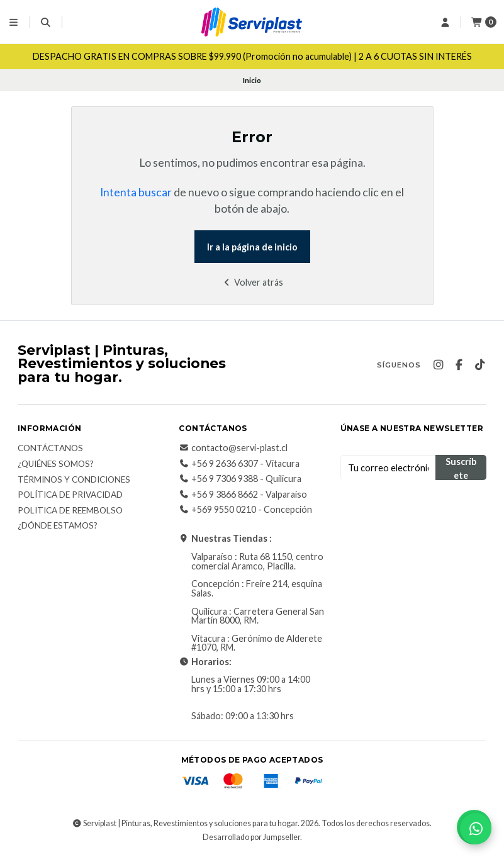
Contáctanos (50, 449)
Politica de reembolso (70, 511)
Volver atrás (252, 282)
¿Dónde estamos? (58, 526)
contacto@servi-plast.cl (233, 448)
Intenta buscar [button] (136, 192)
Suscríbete (461, 468)
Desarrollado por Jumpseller (251, 837)
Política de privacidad (70, 495)
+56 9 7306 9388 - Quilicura (240, 479)
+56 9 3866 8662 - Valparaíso (243, 495)
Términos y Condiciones (74, 480)
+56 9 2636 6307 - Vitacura (239, 464)
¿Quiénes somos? (56, 464)
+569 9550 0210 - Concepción (245, 510)
